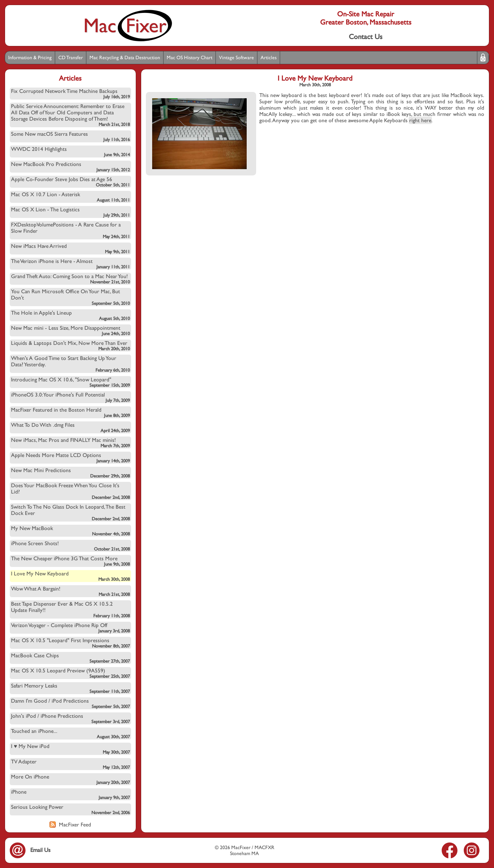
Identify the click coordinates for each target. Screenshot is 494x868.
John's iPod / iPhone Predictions (70, 718)
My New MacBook (70, 531)
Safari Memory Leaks (70, 688)
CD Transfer (71, 57)
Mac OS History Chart (190, 57)
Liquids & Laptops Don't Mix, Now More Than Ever (70, 345)
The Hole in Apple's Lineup (70, 315)
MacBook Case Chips (70, 658)
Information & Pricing (30, 57)
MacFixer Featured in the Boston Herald (70, 412)
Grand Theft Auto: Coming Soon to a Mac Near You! (70, 279)
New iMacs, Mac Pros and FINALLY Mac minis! (70, 443)
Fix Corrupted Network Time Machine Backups (70, 94)
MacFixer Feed (70, 825)
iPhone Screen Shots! (70, 546)
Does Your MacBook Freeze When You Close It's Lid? (70, 491)
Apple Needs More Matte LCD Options (70, 458)
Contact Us (366, 37)
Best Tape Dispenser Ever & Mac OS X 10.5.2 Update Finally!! (70, 609)
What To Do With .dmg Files (70, 427)
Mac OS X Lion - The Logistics (70, 212)
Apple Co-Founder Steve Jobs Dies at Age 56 (70, 182)
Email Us (30, 850)
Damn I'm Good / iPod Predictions (70, 703)
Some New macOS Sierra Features (70, 136)
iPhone (70, 794)
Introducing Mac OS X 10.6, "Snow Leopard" (70, 382)
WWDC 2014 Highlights (70, 151)
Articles (269, 57)
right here (420, 120)
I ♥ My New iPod (70, 749)
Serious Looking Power (70, 809)
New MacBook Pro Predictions (70, 167)
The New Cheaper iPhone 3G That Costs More (70, 561)
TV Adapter (70, 764)
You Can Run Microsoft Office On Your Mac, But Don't (70, 297)
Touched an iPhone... (70, 734)
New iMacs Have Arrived (70, 248)
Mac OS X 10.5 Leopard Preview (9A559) (70, 673)
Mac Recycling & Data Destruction (125, 57)
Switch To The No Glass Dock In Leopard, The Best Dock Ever (70, 512)
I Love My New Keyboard (70, 576)
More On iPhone (70, 779)
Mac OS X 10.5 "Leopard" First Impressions (70, 643)
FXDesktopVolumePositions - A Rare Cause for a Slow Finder (70, 230)
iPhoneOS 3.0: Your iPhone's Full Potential (70, 397)
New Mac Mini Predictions (70, 473)
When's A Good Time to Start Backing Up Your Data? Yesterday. (70, 364)
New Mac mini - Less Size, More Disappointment (70, 330)
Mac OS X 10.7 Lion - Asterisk (70, 197)
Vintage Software (236, 57)
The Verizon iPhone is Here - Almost (70, 264)
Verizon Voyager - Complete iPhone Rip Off (70, 628)
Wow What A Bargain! (70, 591)
